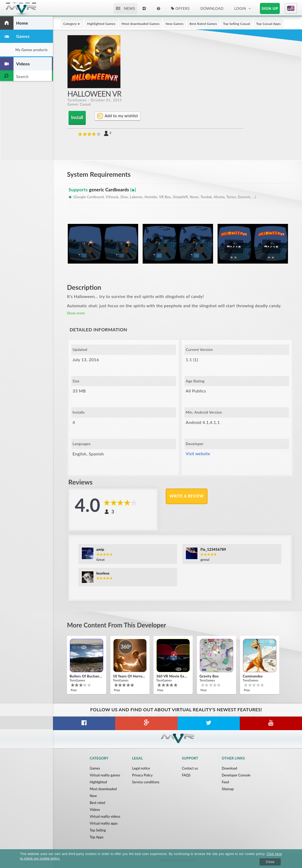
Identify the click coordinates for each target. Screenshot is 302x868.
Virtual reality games (105, 775)
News (126, 8)
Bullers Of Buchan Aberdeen (86, 676)
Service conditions (146, 782)
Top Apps (97, 837)
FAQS (186, 775)
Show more (76, 313)
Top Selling (98, 830)
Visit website (198, 453)
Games (95, 768)
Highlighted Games (101, 24)
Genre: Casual (79, 104)
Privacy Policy (142, 775)
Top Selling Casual (237, 24)
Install (76, 117)
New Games (175, 24)
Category (72, 24)
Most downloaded (103, 789)
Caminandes (253, 676)
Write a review (187, 496)
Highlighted (98, 782)
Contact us (190, 768)
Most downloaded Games (141, 24)
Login (240, 8)
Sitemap (228, 789)
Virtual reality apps (104, 823)
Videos (95, 810)
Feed (226, 782)
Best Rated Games (203, 24)
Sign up (270, 8)
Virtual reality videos (105, 816)
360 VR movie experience (173, 676)
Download (212, 8)
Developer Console (236, 775)
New (93, 796)
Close (270, 862)
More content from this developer (119, 625)
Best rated (98, 803)
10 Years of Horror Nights (129, 676)
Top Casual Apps (269, 24)
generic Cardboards (110, 189)
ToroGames (77, 100)
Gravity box (209, 676)
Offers (180, 8)
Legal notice (141, 768)
